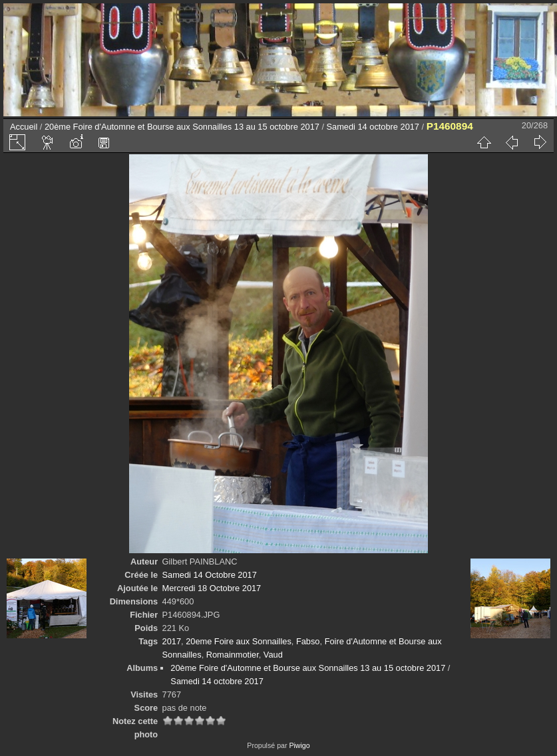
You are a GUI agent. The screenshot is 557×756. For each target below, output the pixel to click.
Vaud (273, 655)
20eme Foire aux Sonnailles (239, 641)
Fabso (308, 641)
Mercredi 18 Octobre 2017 (212, 588)
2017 (172, 641)
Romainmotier (233, 655)
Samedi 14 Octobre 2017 (210, 575)
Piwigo (299, 745)
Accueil (24, 127)
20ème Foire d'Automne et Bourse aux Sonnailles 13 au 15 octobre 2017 (182, 127)
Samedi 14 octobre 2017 (373, 127)
